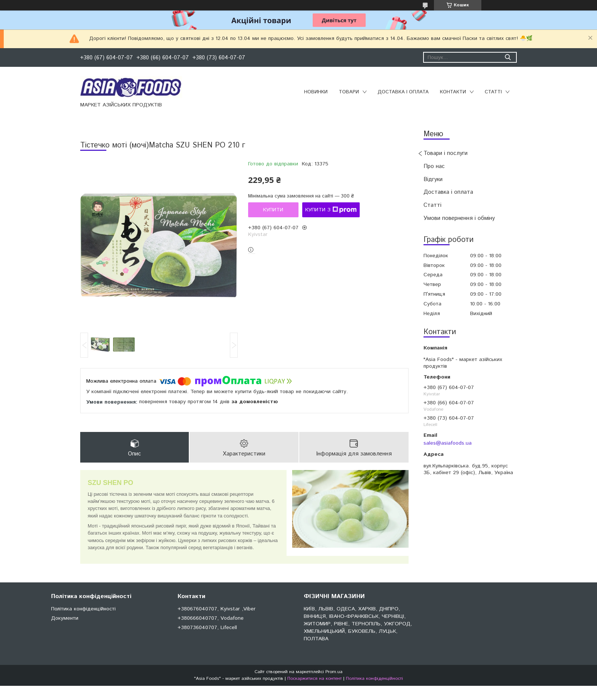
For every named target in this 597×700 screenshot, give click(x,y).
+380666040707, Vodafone (211, 618)
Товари (349, 92)
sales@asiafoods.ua (448, 443)
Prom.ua (334, 672)
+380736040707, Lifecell (207, 628)
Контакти (453, 92)
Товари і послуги (446, 153)
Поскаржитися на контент (315, 679)
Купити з (331, 210)
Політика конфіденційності (83, 609)
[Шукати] (508, 57)
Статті (493, 92)
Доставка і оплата (403, 92)
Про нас (434, 166)
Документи (65, 618)
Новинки (316, 92)
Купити (273, 210)
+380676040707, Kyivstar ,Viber (217, 609)
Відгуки (433, 179)
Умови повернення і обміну (459, 218)
